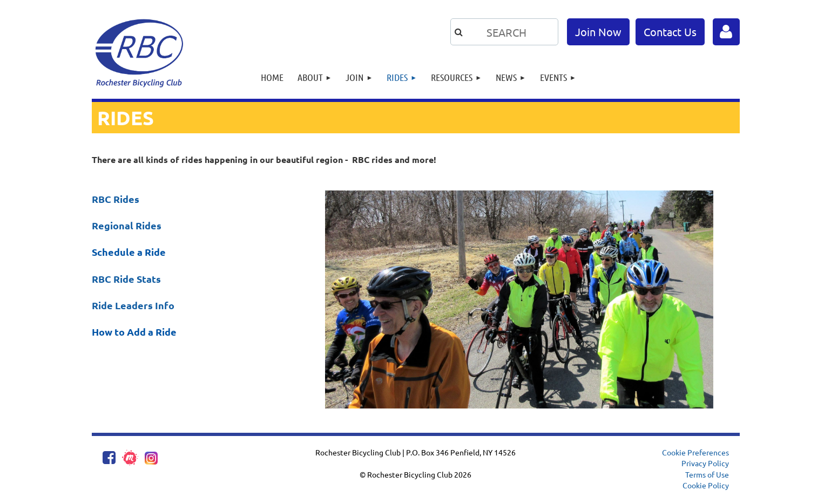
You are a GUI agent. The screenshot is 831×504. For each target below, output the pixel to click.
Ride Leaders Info (133, 305)
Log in (726, 32)
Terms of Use (707, 474)
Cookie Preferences (695, 452)
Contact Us (670, 32)
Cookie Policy (706, 485)
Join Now (598, 32)
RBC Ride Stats (126, 279)
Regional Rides (127, 225)
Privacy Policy (705, 463)
